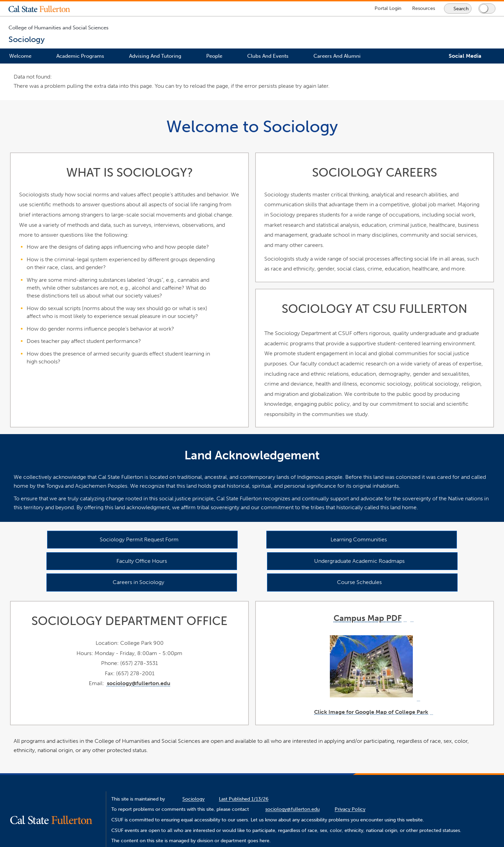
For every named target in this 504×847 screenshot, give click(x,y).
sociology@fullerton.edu (139, 683)
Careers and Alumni (337, 56)
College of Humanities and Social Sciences (59, 28)
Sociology (193, 799)
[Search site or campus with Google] (458, 9)
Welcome (20, 56)
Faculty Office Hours (142, 561)
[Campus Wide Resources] (424, 8)
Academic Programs (80, 56)
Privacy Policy (350, 809)
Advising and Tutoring (155, 56)
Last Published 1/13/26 (244, 799)
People (214, 56)
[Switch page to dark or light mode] (487, 9)
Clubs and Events (268, 56)
